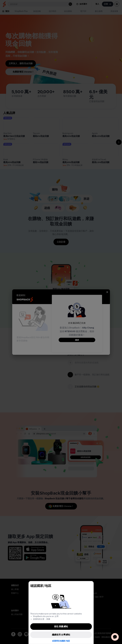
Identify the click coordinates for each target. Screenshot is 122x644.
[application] (115, 637)
